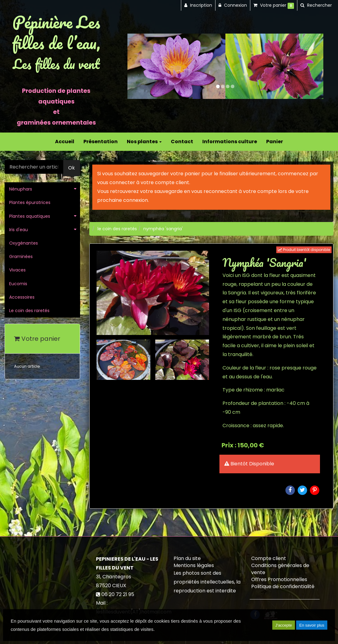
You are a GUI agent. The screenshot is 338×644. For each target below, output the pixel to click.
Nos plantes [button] (144, 142)
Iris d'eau (18, 230)
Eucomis (18, 284)
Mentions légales (194, 565)
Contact (182, 142)
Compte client (269, 558)
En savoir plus (312, 625)
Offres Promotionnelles (279, 579)
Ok (72, 168)
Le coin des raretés (29, 311)
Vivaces (17, 270)
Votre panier (37, 339)
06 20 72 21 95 (118, 594)
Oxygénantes (24, 243)
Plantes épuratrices (30, 202)
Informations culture (230, 142)
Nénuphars (21, 189)
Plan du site (187, 558)
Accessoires (22, 297)
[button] (137, 66)
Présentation (101, 142)
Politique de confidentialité (283, 586)
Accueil (65, 142)
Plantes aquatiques (30, 216)
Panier (275, 142)
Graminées (21, 257)
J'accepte (284, 625)
